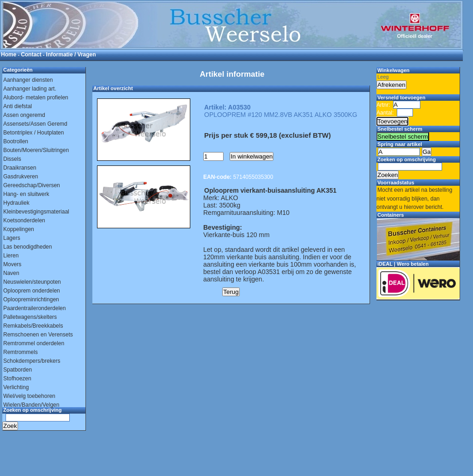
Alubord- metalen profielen (36, 98)
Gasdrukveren (21, 177)
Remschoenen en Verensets (38, 335)
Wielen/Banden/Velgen (31, 405)
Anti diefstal (18, 106)
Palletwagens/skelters (30, 317)
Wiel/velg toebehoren (29, 396)
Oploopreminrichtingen (31, 299)
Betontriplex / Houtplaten (33, 133)
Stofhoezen (17, 378)
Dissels (12, 159)
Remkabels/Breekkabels (33, 326)
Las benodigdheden (27, 247)
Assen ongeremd (24, 115)
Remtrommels (21, 352)
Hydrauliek (16, 203)
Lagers (12, 238)
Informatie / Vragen (71, 55)
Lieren (11, 256)
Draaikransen (20, 168)
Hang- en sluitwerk (26, 194)
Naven (11, 273)
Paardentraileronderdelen (34, 308)
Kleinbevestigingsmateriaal (36, 212)
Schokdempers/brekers (32, 361)
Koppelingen (19, 229)
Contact (31, 55)
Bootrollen (16, 141)
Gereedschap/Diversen (32, 185)
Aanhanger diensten (28, 80)
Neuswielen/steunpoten (32, 282)
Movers (12, 264)
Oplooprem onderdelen (32, 291)
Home (9, 55)
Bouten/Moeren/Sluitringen (36, 150)
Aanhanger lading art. (30, 89)
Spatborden (18, 370)
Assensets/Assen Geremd (35, 124)
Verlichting (16, 387)
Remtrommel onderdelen (34, 343)
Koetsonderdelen (24, 220)
